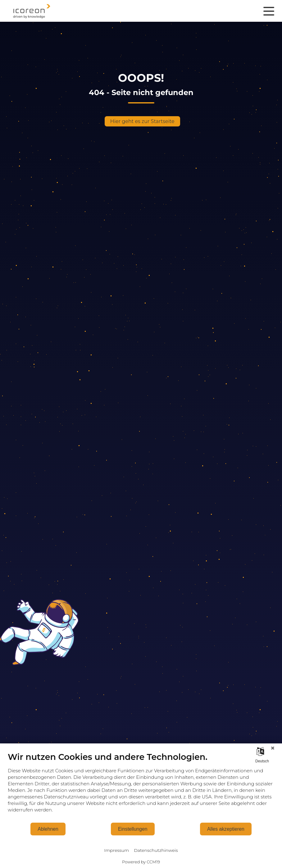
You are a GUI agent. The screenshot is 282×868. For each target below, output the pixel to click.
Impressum (116, 850)
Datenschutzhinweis (156, 850)
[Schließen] (273, 748)
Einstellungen (133, 829)
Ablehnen (48, 829)
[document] (141, 787)
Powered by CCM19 (141, 862)
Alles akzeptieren (226, 829)
